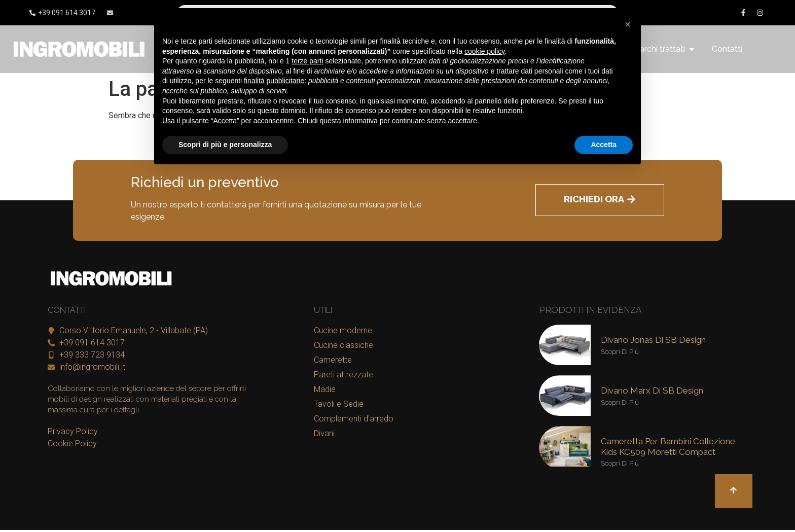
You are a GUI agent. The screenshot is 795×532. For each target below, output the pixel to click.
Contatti (727, 49)
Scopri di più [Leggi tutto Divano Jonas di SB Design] (620, 352)
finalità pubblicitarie (274, 81)
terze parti (307, 61)
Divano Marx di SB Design (652, 391)
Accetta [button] (604, 145)
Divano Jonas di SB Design (653, 340)
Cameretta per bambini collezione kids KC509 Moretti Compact (668, 446)
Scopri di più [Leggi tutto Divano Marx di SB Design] (620, 402)
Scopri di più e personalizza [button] (225, 145)
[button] (628, 24)
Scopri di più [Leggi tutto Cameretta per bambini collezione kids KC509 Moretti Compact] (620, 463)
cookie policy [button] (484, 51)
